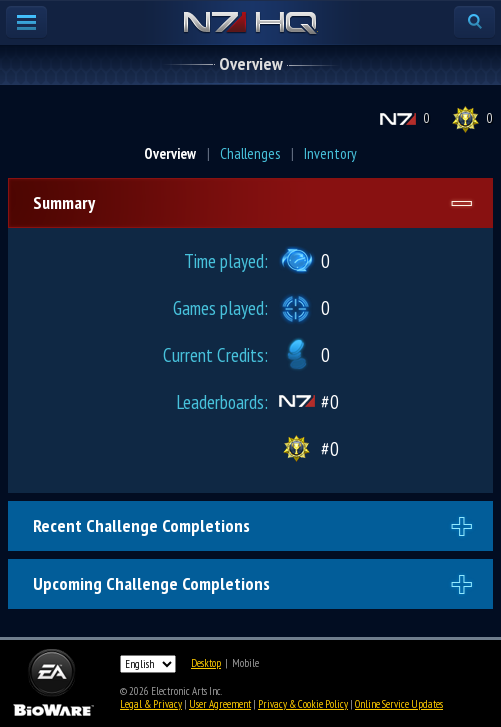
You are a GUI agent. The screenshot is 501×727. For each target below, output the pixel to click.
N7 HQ (250, 24)
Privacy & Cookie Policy (303, 704)
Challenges (250, 153)
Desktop (206, 663)
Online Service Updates (399, 704)
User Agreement (220, 704)
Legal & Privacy (151, 704)
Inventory (330, 153)
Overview (170, 153)
